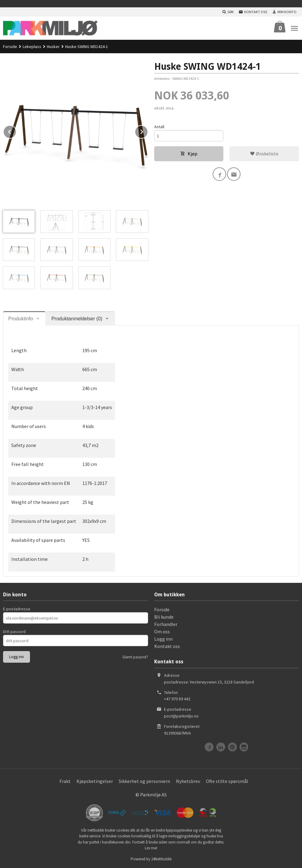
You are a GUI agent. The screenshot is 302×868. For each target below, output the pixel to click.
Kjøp (189, 154)
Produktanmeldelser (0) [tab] (77, 319)
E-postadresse (17, 609)
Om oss (162, 631)
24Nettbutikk (161, 859)
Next (148, 131)
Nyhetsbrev (188, 781)
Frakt (65, 781)
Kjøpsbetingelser (95, 781)
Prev (16, 131)
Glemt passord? (135, 657)
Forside (10, 47)
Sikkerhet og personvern (144, 781)
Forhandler (166, 624)
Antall (159, 127)
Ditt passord (14, 631)
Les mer (151, 848)
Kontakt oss (167, 646)
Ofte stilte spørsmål (227, 781)
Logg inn (163, 639)
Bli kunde (164, 617)
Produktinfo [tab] (21, 319)
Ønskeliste (264, 154)
